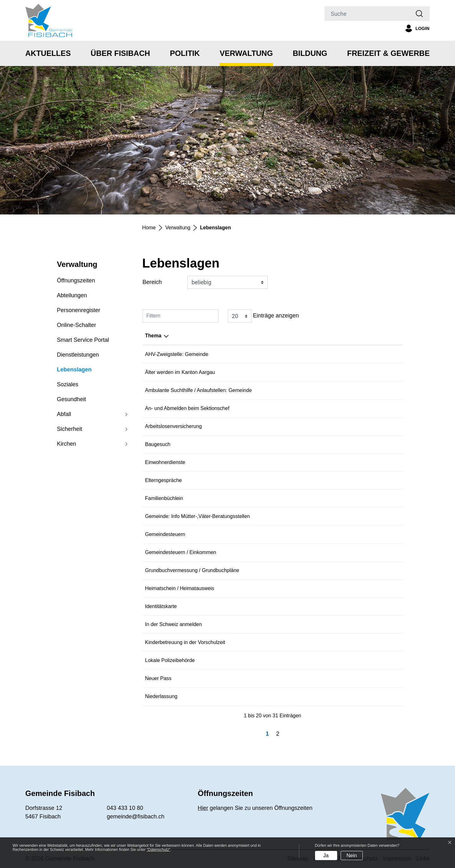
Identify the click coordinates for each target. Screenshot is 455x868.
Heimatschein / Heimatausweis (274, 588)
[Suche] (367, 14)
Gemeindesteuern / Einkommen (275, 552)
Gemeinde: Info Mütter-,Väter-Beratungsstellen (292, 516)
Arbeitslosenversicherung (268, 426)
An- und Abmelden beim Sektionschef (282, 408)
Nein (352, 856)
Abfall (64, 414)
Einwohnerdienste (260, 462)
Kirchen (67, 444)
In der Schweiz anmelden (268, 624)
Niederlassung (256, 696)
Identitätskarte (255, 606)
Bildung (310, 53)
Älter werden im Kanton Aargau (274, 372)
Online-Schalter (76, 325)
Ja (326, 856)
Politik (185, 53)
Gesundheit (71, 399)
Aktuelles (48, 53)
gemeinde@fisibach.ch (136, 817)
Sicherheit (70, 429)
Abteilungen (72, 295)
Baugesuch (252, 444)
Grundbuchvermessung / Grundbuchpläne (287, 570)
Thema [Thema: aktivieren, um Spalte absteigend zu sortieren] (248, 336)
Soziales (68, 384)
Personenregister (79, 310)
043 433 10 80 (125, 808)
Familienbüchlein (258, 498)
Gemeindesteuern (260, 534)
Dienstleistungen (78, 355)
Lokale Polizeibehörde (264, 660)
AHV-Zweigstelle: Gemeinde (271, 354)
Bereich (152, 282)
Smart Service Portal (83, 340)
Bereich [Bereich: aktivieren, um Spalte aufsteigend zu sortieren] (154, 336)
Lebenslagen (74, 372)
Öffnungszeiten (76, 280)
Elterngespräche (258, 480)
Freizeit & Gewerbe (388, 53)
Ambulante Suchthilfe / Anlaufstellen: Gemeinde (293, 390)
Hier (203, 808)
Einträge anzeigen (263, 316)
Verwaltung (246, 53)
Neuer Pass (253, 678)
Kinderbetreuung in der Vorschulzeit (280, 642)
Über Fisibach (120, 53)
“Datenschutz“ (158, 850)
